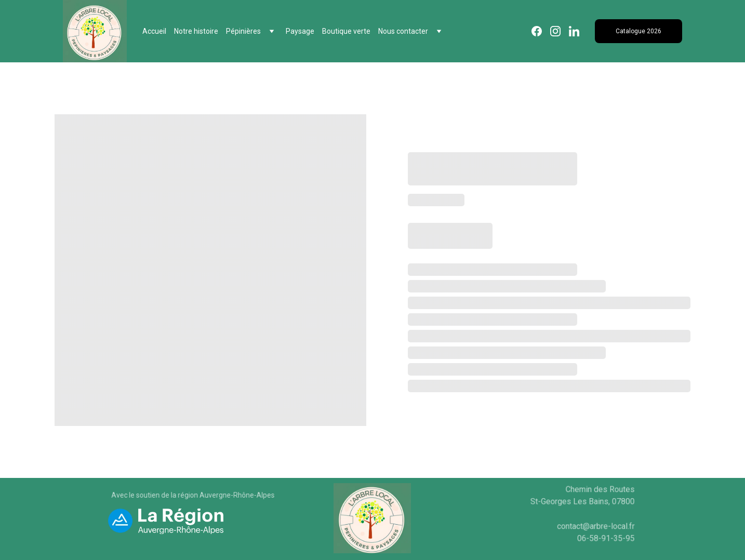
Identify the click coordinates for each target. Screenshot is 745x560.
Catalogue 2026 (638, 31)
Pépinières (243, 31)
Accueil (154, 31)
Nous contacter (403, 31)
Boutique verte (346, 31)
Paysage (300, 31)
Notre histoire (196, 31)
